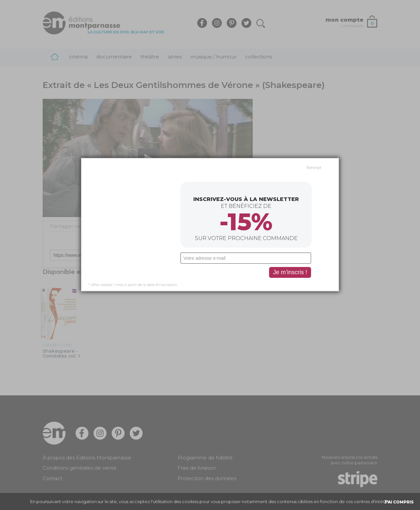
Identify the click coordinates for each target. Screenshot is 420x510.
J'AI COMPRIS (399, 502)
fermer (314, 129)
